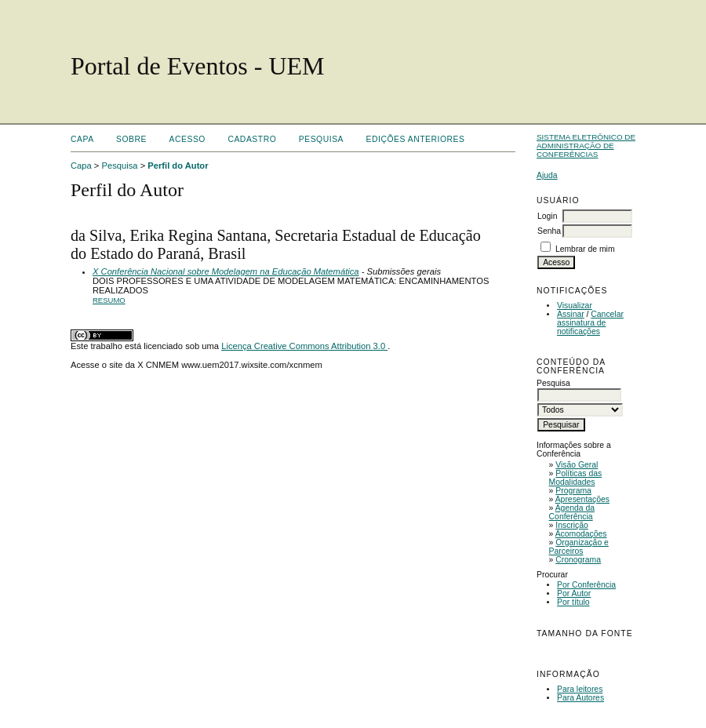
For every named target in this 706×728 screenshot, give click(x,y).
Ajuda (547, 175)
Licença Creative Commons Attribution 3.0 (304, 346)
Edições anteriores (416, 139)
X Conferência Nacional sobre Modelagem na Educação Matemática (226, 271)
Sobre (131, 139)
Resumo (109, 300)
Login (547, 216)
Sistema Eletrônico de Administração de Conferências (586, 146)
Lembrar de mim (585, 249)
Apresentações (582, 499)
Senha (549, 231)
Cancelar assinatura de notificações (590, 323)
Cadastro (252, 139)
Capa (82, 139)
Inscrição (572, 525)
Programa (573, 491)
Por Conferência (586, 585)
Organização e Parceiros (579, 547)
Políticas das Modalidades (576, 478)
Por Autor (574, 593)
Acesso (187, 139)
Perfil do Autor (178, 166)
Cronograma (578, 560)
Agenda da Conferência (572, 512)
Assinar (571, 314)
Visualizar (575, 306)
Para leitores (580, 689)
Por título (573, 602)
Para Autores (580, 698)
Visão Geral (577, 465)
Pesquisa (321, 139)
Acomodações (581, 534)
